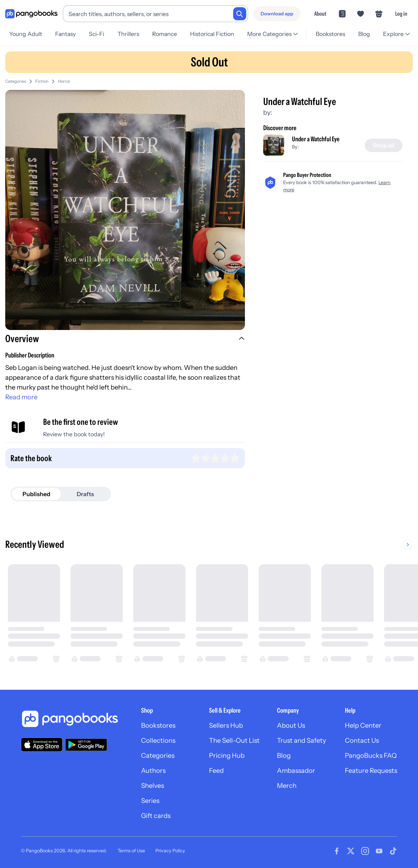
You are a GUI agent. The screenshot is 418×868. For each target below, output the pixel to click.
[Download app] (277, 14)
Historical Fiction (212, 34)
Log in (401, 14)
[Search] (240, 14)
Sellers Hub (226, 725)
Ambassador (296, 771)
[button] (125, 339)
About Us (291, 725)
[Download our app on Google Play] (86, 745)
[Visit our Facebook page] (337, 851)
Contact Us (362, 740)
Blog (364, 34)
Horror (64, 81)
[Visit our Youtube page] (379, 851)
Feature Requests (371, 771)
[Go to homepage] (31, 14)
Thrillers (128, 34)
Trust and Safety (301, 740)
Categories (16, 81)
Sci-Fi (96, 34)
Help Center (363, 725)
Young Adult (26, 34)
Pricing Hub (227, 755)
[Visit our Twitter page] (351, 851)
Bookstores (330, 34)
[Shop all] (384, 146)
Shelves (153, 786)
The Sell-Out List (234, 740)
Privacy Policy (170, 851)
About (320, 14)
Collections (158, 740)
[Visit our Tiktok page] (393, 851)
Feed (216, 771)
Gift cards (156, 816)
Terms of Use (131, 851)
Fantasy (65, 34)
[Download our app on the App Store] (42, 745)
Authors (153, 771)
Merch (287, 786)
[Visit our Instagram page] (365, 851)
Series (150, 801)
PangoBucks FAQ (371, 755)
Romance (165, 34)
